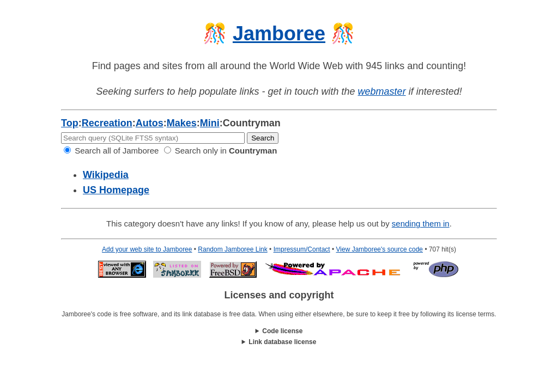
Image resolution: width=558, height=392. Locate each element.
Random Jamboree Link (232, 249)
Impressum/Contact (302, 249)
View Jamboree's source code (380, 249)
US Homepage (116, 190)
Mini (210, 123)
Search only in (221, 151)
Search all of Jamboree (111, 151)
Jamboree (279, 33)
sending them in (421, 223)
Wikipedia (106, 175)
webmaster (382, 91)
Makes (182, 123)
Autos (150, 123)
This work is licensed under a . (279, 342)
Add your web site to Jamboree (147, 249)
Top (70, 123)
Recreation (107, 123)
